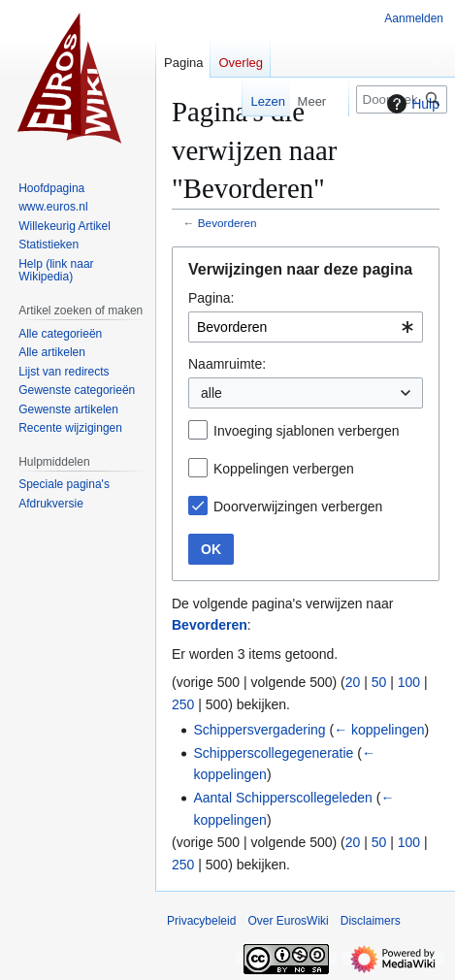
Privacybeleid (201, 921)
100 (409, 682)
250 (183, 704)
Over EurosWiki (288, 921)
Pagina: (211, 298)
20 (353, 682)
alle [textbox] (211, 393)
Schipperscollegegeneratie (273, 753)
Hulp (411, 104)
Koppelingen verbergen (284, 469)
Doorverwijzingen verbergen (298, 506)
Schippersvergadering (259, 730)
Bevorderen (227, 223)
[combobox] (306, 327)
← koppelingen (379, 730)
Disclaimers (371, 921)
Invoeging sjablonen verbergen (306, 431)
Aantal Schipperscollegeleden (282, 798)
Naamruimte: (227, 364)
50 (379, 682)
